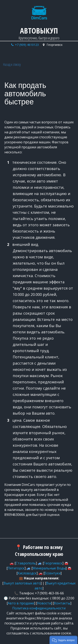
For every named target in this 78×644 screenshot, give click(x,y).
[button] (63, 640)
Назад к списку (12, 64)
